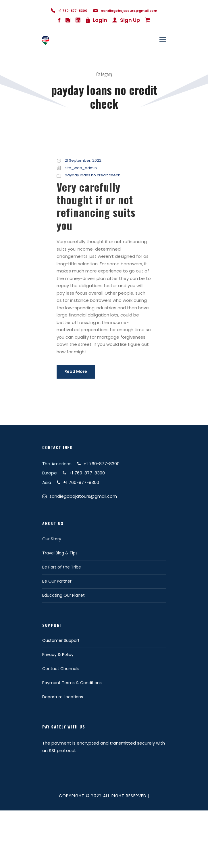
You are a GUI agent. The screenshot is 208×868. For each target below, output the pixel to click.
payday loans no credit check (92, 175)
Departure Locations (63, 697)
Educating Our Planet (63, 595)
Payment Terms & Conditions (72, 683)
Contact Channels (61, 669)
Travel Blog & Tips (60, 553)
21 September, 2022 (83, 160)
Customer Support (61, 640)
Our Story (52, 539)
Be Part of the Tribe (62, 567)
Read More (76, 371)
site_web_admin (81, 168)
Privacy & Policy (58, 655)
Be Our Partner (57, 581)
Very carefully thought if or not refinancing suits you (96, 206)
